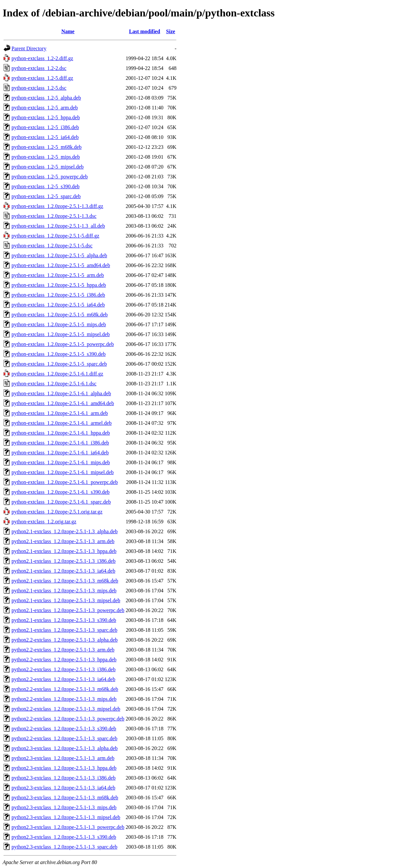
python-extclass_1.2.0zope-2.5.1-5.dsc (52, 246)
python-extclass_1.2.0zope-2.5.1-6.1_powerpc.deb (65, 482)
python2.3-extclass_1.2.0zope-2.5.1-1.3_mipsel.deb (66, 817)
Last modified (145, 31)
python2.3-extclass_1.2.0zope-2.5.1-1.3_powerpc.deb (68, 827)
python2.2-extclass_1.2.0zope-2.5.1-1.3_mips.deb (64, 699)
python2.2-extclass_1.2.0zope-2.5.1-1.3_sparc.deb (64, 738)
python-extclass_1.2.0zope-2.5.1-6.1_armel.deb (62, 423)
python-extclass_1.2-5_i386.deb (45, 127)
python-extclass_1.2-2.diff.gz (42, 58)
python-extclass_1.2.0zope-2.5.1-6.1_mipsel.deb (63, 472)
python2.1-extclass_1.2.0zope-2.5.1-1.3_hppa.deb (64, 551)
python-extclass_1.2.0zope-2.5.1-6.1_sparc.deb (61, 502)
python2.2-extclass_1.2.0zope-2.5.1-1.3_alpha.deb (65, 640)
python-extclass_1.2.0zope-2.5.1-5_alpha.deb (59, 255)
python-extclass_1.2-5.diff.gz (42, 78)
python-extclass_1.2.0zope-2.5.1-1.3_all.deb (58, 226)
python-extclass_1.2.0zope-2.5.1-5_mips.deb (59, 324)
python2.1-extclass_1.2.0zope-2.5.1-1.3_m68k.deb (65, 581)
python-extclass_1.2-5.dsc (39, 88)
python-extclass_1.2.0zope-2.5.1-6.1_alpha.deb (61, 393)
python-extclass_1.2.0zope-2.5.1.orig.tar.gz (57, 512)
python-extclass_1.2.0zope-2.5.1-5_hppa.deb (59, 285)
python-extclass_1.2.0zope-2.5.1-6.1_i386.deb (60, 443)
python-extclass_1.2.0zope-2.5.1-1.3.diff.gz (57, 206)
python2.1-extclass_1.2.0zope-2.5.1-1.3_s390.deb (64, 620)
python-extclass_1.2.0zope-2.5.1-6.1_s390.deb (61, 492)
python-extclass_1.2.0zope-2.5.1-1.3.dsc (54, 216)
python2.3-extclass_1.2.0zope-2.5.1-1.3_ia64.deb (63, 788)
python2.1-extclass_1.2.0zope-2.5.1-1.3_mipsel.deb (66, 600)
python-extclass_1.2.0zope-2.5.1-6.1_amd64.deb (63, 403)
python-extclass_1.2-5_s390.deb (45, 186)
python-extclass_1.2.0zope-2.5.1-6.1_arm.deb (60, 413)
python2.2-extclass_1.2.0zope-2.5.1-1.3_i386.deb (64, 669)
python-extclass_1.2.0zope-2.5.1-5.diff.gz (55, 236)
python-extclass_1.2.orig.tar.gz (44, 522)
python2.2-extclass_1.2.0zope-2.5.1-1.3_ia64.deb (63, 679)
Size (171, 31)
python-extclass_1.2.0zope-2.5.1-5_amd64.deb (61, 265)
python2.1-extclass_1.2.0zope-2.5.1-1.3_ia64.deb (63, 571)
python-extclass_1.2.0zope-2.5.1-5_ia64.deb (58, 305)
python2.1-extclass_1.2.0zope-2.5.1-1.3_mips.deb (64, 591)
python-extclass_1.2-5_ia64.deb (45, 137)
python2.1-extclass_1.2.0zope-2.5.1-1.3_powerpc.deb (68, 610)
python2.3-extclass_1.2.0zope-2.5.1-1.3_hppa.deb (64, 768)
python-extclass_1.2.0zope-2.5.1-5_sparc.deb (59, 364)
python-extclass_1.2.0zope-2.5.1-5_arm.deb (58, 275)
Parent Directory (29, 48)
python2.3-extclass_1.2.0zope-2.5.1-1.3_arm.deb (63, 758)
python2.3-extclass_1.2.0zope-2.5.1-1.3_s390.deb (64, 837)
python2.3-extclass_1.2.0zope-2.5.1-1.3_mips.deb (64, 807)
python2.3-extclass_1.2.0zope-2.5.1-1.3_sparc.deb (64, 847)
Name (68, 31)
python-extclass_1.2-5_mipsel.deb (48, 167)
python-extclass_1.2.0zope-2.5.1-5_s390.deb (59, 354)
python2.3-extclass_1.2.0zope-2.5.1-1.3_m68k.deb (65, 798)
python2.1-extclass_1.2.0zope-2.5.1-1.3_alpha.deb (65, 531)
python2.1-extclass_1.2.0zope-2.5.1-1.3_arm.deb (63, 541)
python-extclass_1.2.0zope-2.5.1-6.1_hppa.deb (61, 433)
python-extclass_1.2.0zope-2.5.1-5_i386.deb (58, 295)
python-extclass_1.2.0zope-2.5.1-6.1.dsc (54, 384)
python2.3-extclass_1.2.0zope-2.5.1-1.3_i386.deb (64, 778)
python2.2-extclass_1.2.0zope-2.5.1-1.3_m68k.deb (65, 689)
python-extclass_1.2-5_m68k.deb (46, 147)
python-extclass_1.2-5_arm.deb (45, 108)
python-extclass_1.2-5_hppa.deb (46, 117)
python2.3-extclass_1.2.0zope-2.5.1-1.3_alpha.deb (65, 748)
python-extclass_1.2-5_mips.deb (46, 157)
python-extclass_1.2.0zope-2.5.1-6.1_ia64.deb (60, 453)
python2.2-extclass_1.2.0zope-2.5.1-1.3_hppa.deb (64, 660)
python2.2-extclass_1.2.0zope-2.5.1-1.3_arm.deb (63, 650)
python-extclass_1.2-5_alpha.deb (46, 98)
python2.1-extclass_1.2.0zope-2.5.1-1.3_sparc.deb (64, 630)
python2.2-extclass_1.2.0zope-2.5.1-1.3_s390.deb (64, 729)
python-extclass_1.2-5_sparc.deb (46, 196)
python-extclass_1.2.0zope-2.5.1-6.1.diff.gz (57, 374)
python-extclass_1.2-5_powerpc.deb (50, 177)
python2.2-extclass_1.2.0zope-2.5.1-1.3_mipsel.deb (66, 709)
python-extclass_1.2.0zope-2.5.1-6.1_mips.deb (61, 462)
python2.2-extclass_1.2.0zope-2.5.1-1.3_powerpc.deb (68, 719)
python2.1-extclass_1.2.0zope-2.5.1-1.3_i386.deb (64, 561)
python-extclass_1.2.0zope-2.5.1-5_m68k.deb (60, 315)
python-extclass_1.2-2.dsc (39, 68)
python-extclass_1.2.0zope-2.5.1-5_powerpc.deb (63, 344)
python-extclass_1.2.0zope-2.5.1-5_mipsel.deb (61, 334)
